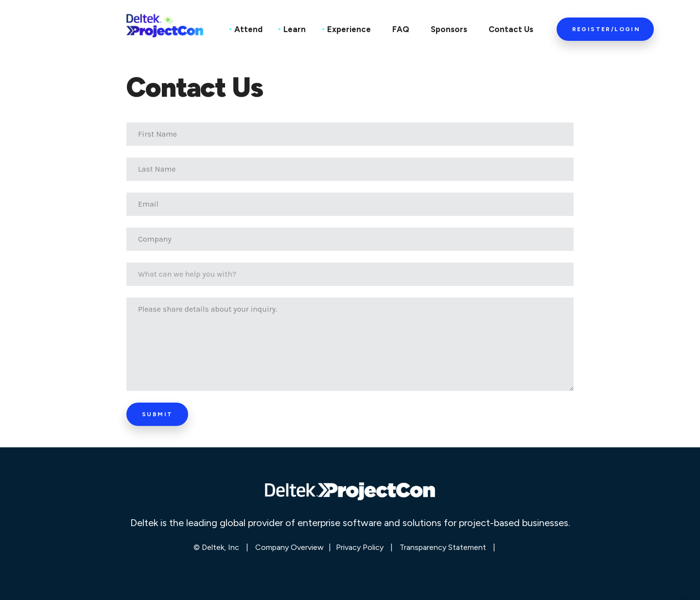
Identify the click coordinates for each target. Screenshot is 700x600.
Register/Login (606, 29)
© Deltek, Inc (217, 547)
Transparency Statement (443, 547)
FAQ (401, 29)
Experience (349, 29)
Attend (248, 29)
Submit (157, 414)
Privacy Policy (360, 547)
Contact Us (511, 29)
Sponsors (449, 29)
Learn (295, 29)
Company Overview (289, 547)
